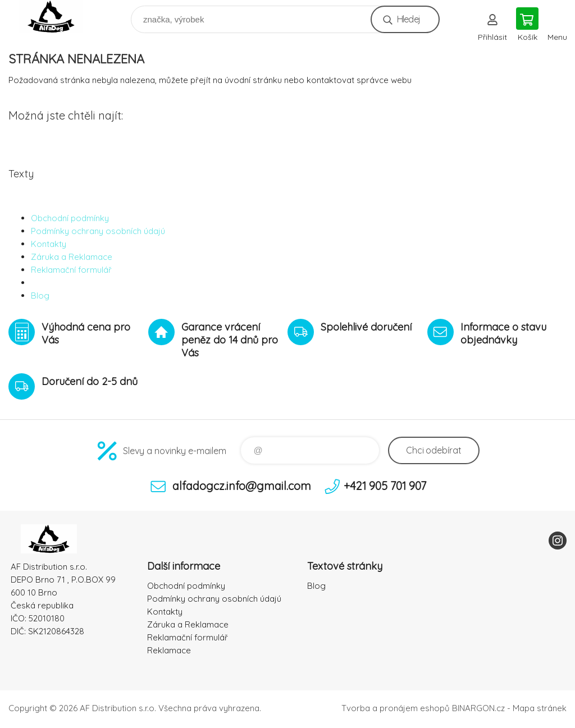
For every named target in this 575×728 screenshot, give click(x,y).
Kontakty (49, 244)
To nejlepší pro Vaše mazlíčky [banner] (58, 17)
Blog (40, 296)
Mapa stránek (540, 708)
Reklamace (169, 650)
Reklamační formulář (71, 270)
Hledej (409, 19)
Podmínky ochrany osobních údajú (98, 231)
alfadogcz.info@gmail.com (242, 486)
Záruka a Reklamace (72, 257)
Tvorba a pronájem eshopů (396, 708)
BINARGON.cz (478, 708)
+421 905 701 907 (385, 486)
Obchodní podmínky (70, 218)
